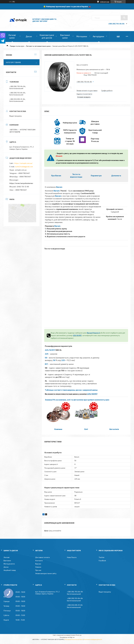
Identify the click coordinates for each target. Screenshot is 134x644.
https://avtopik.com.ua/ (23, 163)
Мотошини (82, 36)
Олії (86, 429)
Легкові (7, 557)
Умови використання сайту (46, 573)
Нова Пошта (72, 557)
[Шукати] (124, 18)
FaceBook (102, 561)
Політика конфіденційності (93, 639)
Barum (59, 187)
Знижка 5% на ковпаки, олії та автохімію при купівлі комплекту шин (77, 400)
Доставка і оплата (42, 557)
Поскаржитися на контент (74, 639)
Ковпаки (58, 429)
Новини (38, 567)
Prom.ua (79, 635)
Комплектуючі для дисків (47, 36)
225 (47, 354)
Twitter (102, 557)
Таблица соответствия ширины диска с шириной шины (71, 390)
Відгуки (38, 564)
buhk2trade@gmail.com (24, 167)
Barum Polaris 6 (93, 333)
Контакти (39, 561)
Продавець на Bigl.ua (67, 637)
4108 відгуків (105, 2)
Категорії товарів (13, 62)
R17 (46, 364)
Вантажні (7, 561)
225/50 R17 (77, 335)
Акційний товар (10, 570)
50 (46, 358)
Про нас (38, 570)
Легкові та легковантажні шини (38, 46)
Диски (29, 36)
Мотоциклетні (9, 564)
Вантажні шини (65, 36)
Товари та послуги (17, 46)
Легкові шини (12, 36)
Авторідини (98, 36)
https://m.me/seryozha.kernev (21, 183)
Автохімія (114, 429)
